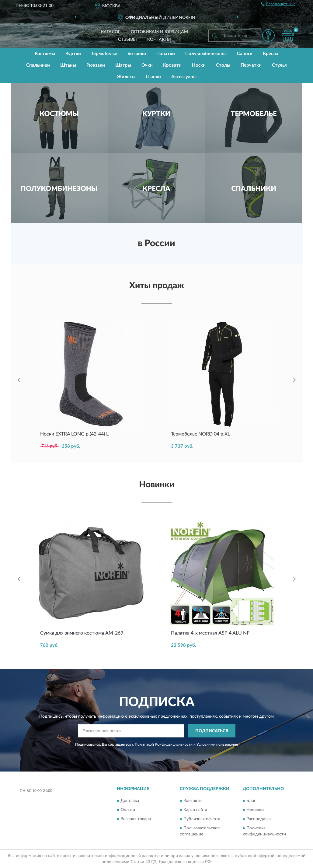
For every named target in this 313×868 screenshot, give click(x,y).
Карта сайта (195, 810)
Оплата (128, 810)
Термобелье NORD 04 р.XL (200, 434)
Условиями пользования (217, 744)
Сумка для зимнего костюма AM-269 (82, 633)
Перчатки (251, 65)
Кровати (172, 65)
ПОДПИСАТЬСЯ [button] (212, 731)
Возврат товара (136, 819)
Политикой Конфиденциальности (164, 744)
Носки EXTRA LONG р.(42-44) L (74, 434)
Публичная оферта (202, 819)
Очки (147, 65)
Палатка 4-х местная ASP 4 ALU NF (210, 633)
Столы (223, 65)
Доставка (130, 801)
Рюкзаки (96, 65)
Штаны (68, 65)
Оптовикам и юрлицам (159, 32)
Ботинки (137, 54)
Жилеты (126, 77)
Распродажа (259, 819)
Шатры (123, 65)
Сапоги (245, 54)
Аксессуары (184, 77)
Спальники (38, 65)
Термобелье (104, 54)
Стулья (279, 65)
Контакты (159, 40)
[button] (269, 35)
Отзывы (127, 40)
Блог (251, 801)
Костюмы (45, 54)
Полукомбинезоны (206, 54)
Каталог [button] (111, 32)
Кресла (271, 54)
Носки (199, 65)
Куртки (73, 54)
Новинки (255, 810)
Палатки (166, 54)
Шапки (153, 77)
